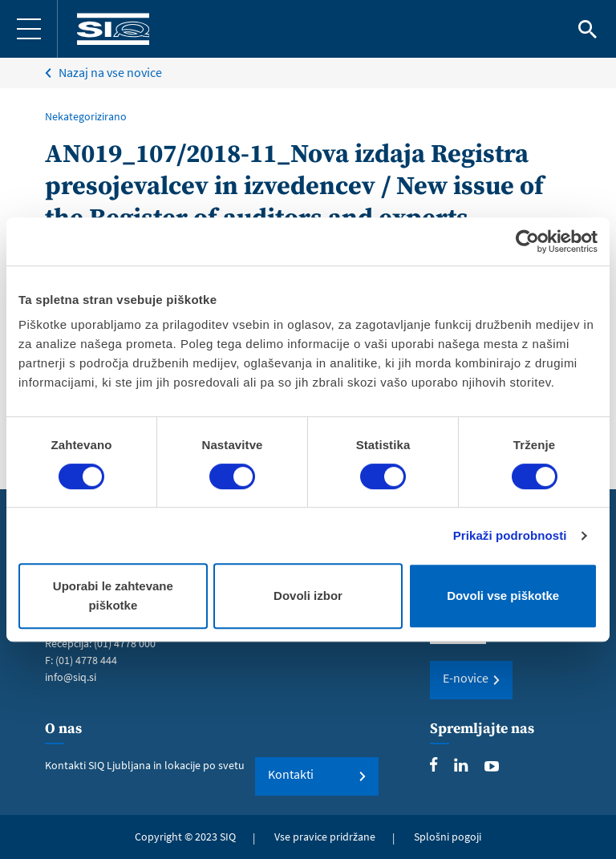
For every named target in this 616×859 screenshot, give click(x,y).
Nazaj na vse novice (110, 72)
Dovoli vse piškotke (503, 596)
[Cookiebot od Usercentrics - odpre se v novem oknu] (527, 241)
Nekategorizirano (86, 116)
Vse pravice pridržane (325, 837)
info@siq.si (71, 677)
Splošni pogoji (448, 837)
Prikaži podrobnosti (510, 535)
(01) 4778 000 (125, 643)
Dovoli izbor (308, 596)
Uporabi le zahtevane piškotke (113, 596)
